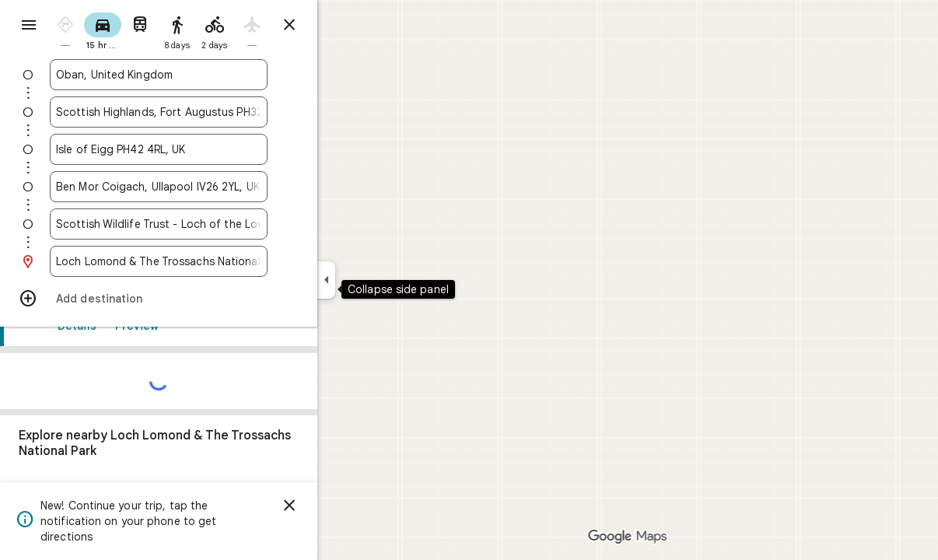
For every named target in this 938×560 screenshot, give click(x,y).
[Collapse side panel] (382, 280)
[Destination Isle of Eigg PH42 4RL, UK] (215, 149)
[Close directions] (345, 25)
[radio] (121, 30)
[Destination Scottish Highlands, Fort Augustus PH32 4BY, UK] (215, 112)
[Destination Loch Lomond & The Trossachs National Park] (215, 261)
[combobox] (215, 75)
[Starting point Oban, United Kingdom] (215, 75)
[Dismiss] (345, 506)
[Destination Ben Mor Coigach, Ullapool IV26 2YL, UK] (215, 187)
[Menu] (28, 26)
